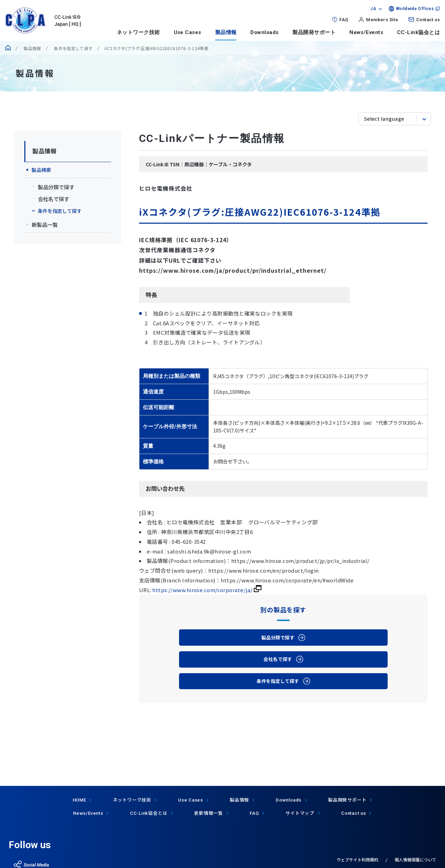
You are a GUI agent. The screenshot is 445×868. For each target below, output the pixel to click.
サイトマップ (300, 813)
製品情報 (226, 32)
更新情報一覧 (208, 813)
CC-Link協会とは (418, 32)
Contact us (428, 20)
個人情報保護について (415, 859)
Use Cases (188, 32)
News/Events (366, 32)
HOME (79, 800)
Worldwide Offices (415, 9)
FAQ (344, 20)
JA (373, 9)
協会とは (149, 813)
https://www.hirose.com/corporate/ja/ (207, 590)
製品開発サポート (314, 32)
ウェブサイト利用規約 (357, 859)
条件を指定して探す (73, 48)
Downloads (264, 32)
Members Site (382, 20)
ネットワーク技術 (138, 32)
